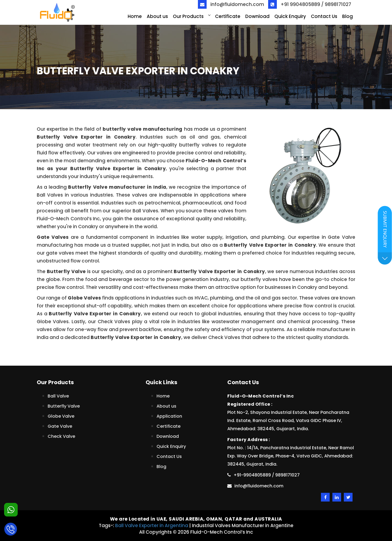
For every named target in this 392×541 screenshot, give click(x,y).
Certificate (228, 16)
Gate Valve (60, 426)
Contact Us (324, 16)
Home (135, 16)
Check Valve (61, 436)
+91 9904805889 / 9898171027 (310, 4)
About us (157, 16)
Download (257, 16)
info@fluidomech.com (231, 4)
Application (169, 416)
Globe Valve (61, 416)
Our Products (192, 16)
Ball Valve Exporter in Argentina (152, 525)
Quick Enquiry (290, 16)
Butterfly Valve (64, 406)
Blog (347, 16)
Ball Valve (58, 396)
